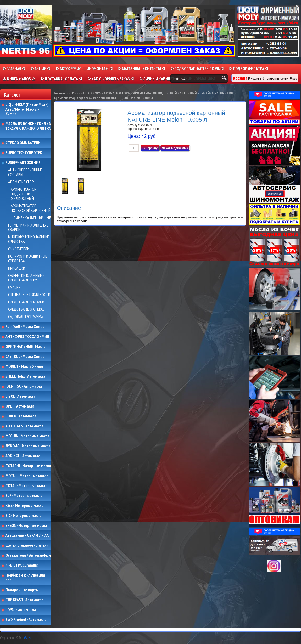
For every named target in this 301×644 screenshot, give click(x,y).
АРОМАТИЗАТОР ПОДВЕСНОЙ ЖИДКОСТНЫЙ (24, 194)
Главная (60, 93)
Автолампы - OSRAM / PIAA (27, 535)
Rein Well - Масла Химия (25, 327)
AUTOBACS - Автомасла (24, 426)
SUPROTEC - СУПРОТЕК (24, 153)
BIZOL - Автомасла (20, 396)
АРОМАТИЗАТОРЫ (22, 182)
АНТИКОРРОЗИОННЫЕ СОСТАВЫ (25, 172)
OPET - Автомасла (20, 406)
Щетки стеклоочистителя (27, 545)
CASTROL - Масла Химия (25, 357)
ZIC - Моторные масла (24, 516)
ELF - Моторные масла (24, 496)
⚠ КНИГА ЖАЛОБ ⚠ (19, 79)
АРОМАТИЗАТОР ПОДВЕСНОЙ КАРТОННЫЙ (31, 208)
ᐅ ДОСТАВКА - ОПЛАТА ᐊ (61, 79)
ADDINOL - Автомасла (23, 456)
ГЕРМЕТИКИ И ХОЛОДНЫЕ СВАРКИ (28, 227)
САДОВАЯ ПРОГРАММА (26, 317)
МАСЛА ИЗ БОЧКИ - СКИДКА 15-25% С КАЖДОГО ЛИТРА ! (28, 128)
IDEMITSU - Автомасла (24, 386)
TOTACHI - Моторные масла (28, 466)
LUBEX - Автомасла (21, 416)
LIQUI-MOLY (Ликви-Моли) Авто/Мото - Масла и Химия (27, 109)
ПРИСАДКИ (17, 268)
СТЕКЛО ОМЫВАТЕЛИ (23, 143)
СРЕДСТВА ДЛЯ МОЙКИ (26, 302)
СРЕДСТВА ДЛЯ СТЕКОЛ (27, 309)
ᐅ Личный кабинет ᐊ (159, 79)
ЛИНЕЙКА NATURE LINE (32, 218)
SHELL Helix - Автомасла (25, 376)
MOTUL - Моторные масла (27, 476)
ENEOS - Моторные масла (26, 526)
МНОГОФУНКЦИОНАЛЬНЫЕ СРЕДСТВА (29, 239)
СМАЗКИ (14, 287)
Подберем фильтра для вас (25, 577)
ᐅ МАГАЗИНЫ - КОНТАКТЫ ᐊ (141, 69)
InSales (27, 638)
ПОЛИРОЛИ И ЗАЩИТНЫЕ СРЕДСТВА (28, 259)
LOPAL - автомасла (21, 610)
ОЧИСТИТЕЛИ (19, 249)
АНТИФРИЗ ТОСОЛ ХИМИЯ (27, 337)
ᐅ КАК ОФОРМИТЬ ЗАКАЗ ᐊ (111, 79)
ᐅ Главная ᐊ (14, 69)
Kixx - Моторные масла (25, 506)
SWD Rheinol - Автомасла (26, 620)
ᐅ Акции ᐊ (40, 69)
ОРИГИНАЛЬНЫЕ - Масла (26, 347)
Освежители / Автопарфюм (28, 555)
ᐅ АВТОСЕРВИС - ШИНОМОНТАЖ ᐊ (84, 69)
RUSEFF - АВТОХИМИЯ (23, 163)
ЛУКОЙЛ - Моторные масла (28, 446)
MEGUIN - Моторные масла (27, 436)
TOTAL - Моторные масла (26, 486)
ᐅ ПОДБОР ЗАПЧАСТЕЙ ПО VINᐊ (197, 69)
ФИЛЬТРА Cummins (22, 565)
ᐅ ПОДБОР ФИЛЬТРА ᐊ (249, 69)
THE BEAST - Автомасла (24, 600)
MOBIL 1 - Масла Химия (24, 366)
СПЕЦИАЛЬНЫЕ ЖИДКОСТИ (29, 295)
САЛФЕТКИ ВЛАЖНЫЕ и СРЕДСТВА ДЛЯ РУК (26, 278)
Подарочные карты (22, 590)
